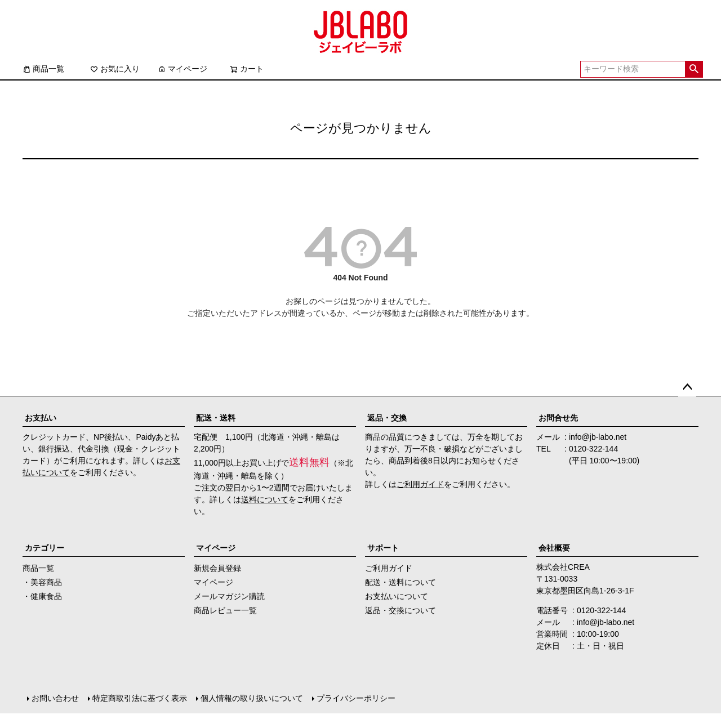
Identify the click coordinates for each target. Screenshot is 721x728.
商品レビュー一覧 (225, 610)
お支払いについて (397, 596)
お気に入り (115, 69)
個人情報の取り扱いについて (252, 698)
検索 (694, 69)
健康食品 (46, 596)
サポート (383, 548)
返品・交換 (387, 418)
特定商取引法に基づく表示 (140, 698)
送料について (265, 499)
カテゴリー (44, 548)
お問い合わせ (55, 698)
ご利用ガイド (420, 484)
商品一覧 (43, 69)
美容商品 (46, 582)
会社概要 (554, 548)
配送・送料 (216, 418)
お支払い (41, 418)
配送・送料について (400, 582)
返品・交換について (400, 610)
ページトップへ (687, 387)
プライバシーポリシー (356, 698)
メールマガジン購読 (229, 596)
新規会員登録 (217, 568)
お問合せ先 (558, 418)
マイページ (183, 69)
